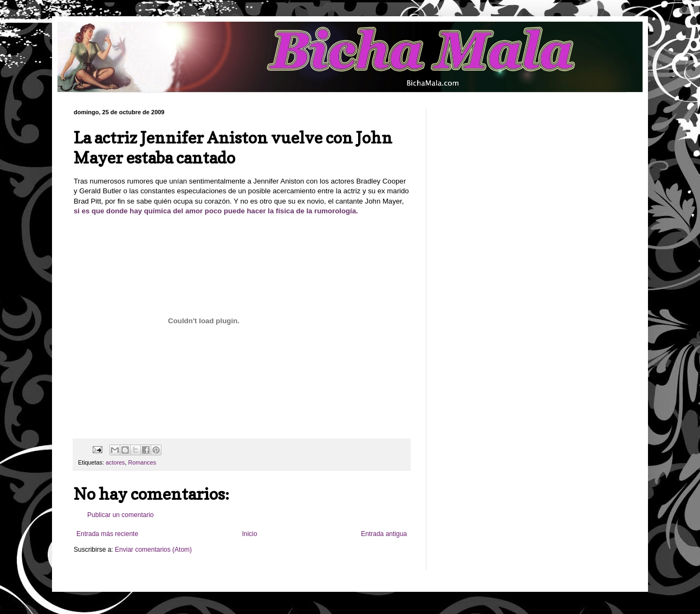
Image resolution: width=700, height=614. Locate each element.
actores (115, 462)
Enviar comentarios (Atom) (153, 550)
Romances (142, 462)
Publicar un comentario (121, 515)
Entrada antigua (384, 534)
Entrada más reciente (107, 534)
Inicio (250, 534)
